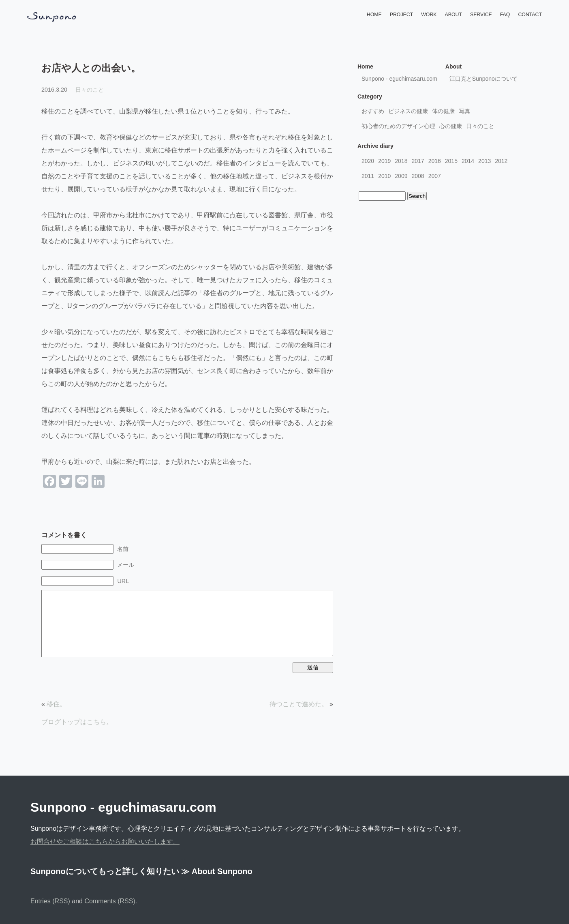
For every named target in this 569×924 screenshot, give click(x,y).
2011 (368, 176)
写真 (464, 111)
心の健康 (451, 126)
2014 (468, 161)
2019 (384, 161)
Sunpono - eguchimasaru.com (399, 79)
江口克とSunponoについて (483, 79)
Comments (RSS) (110, 901)
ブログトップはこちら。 (77, 722)
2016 (435, 161)
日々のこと (90, 90)
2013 (485, 161)
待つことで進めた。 (299, 704)
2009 (401, 176)
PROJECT (401, 15)
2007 (435, 176)
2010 (384, 176)
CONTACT (530, 15)
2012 (501, 161)
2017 (418, 161)
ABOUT (453, 15)
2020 (368, 161)
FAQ (505, 15)
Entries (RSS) (50, 901)
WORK (429, 15)
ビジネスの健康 (408, 111)
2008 (418, 176)
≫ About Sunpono (217, 871)
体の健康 (443, 111)
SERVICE (481, 15)
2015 (451, 161)
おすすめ (373, 111)
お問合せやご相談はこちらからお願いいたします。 (105, 841)
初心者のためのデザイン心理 (398, 126)
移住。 (56, 704)
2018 (401, 161)
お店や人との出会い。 (91, 68)
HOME (374, 15)
